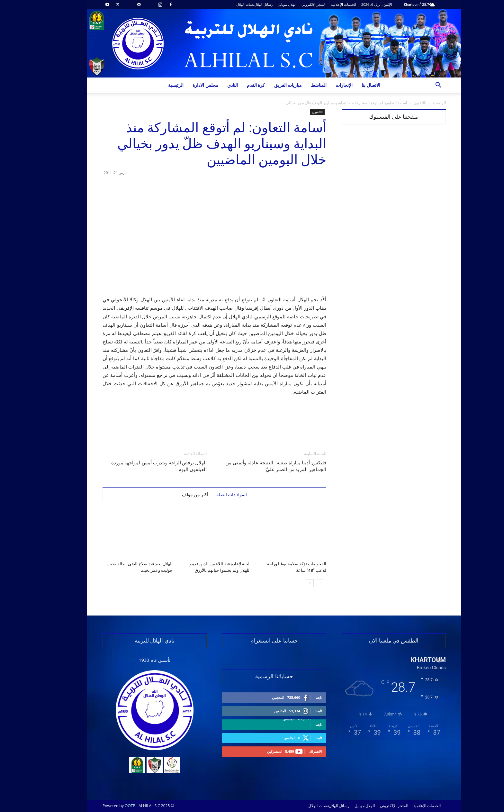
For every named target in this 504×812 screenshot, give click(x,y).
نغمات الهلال (223, 4)
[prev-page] (298, 583)
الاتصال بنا (349, 85)
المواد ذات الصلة (210, 495)
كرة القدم (234, 85)
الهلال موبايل (265, 4)
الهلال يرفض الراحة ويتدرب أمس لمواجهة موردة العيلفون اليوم (137, 466)
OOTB (108, 806)
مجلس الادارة (183, 85)
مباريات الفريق (266, 85)
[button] (416, 86)
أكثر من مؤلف (173, 495)
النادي (210, 85)
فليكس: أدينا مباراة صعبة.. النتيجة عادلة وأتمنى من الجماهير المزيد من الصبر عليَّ (254, 466)
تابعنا (296, 697)
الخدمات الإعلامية (321, 4)
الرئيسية (154, 85)
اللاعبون (398, 103)
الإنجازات (322, 85)
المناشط (297, 85)
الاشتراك (293, 751)
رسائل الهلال (241, 4)
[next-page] (288, 583)
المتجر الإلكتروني (291, 4)
